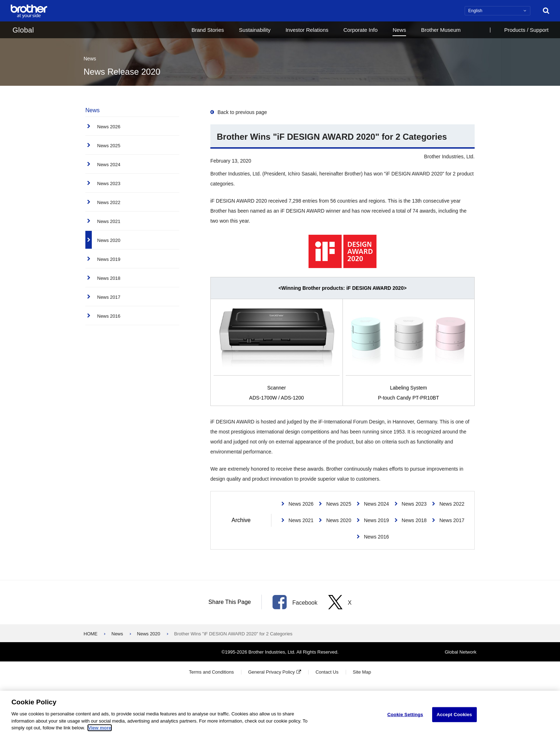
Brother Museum (441, 30)
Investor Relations (307, 30)
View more (100, 733)
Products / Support (526, 30)
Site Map (362, 672)
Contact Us (327, 672)
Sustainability (255, 30)
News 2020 (149, 634)
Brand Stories (208, 30)
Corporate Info (360, 30)
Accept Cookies (454, 720)
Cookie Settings (405, 720)
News (399, 30)
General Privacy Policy (272, 672)
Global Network (461, 652)
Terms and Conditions (211, 672)
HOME (91, 634)
